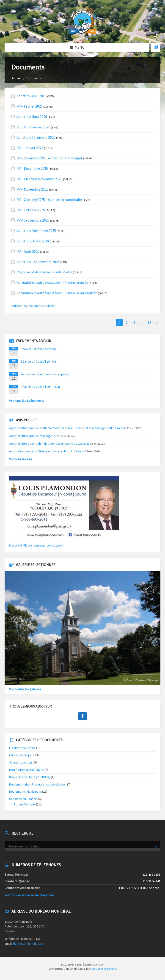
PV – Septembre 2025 (33, 220)
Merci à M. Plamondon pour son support (36, 545)
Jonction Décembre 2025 (36, 137)
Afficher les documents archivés (33, 306)
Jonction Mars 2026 (32, 117)
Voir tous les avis (21, 459)
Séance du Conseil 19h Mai (39, 361)
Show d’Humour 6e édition (39, 349)
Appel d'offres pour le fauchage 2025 (34, 436)
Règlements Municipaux (25, 791)
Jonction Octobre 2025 (34, 241)
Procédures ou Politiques (27, 770)
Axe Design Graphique (104, 969)
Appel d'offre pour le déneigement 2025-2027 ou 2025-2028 (49, 444)
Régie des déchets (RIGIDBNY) (30, 777)
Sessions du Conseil (23, 799)
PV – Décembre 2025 (32, 168)
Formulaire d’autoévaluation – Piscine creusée (52, 282)
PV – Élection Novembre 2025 (39, 179)
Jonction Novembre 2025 (36, 231)
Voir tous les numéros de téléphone (29, 895)
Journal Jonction (21, 762)
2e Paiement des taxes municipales (45, 374)
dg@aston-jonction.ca (28, 944)
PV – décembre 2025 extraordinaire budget (49, 158)
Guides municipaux (22, 755)
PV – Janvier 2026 (30, 148)
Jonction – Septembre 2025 (38, 262)
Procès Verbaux (25, 804)
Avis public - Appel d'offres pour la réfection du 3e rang (47, 451)
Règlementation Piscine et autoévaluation (38, 784)
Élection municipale (22, 748)
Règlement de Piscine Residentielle (44, 272)
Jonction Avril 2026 (32, 96)
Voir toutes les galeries (25, 689)
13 (149, 322)
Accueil (16, 78)
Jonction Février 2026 (33, 127)
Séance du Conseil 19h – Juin (40, 387)
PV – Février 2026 (30, 106)
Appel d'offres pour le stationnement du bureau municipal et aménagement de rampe (68, 428)
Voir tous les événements (27, 401)
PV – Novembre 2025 (32, 189)
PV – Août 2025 (28, 251)
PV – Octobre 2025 (31, 210)
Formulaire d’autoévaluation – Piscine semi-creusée (57, 293)
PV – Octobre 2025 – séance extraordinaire (49, 200)
